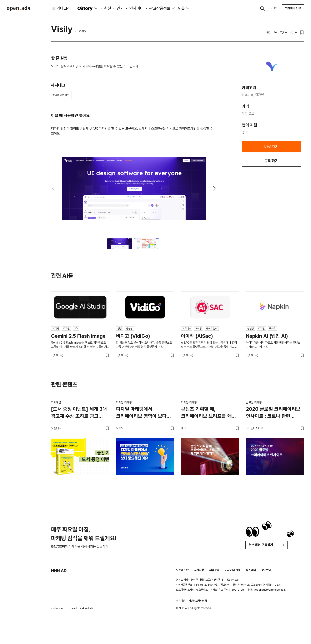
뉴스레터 (251, 570)
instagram (58, 608)
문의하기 (271, 161)
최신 (107, 8)
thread (72, 608)
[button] (214, 188)
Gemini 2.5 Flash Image (78, 336)
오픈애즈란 (182, 570)
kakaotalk (87, 608)
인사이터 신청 (293, 8)
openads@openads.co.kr (271, 590)
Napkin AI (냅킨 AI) (267, 336)
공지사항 (199, 570)
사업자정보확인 (222, 585)
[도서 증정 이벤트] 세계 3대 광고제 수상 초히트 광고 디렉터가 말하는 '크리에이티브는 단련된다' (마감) (79, 413)
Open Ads (18, 8)
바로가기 (271, 147)
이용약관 (181, 601)
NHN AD (59, 571)
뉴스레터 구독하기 (267, 545)
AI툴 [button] (181, 8)
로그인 (274, 8)
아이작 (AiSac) (197, 336)
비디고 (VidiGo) (133, 336)
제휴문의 (214, 570)
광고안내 (266, 570)
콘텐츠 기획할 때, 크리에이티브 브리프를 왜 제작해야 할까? (206, 413)
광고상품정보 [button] (160, 8)
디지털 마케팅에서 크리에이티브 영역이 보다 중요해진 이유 (141, 413)
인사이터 (136, 8)
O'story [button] (88, 8)
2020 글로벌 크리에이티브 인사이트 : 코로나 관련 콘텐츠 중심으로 (273, 413)
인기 (120, 8)
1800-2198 (237, 590)
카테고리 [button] (61, 8)
